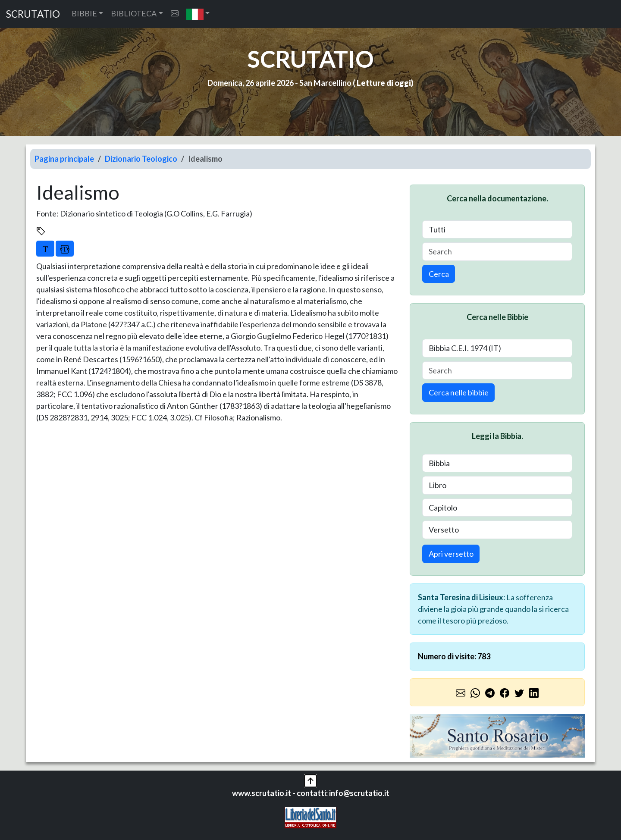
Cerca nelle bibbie (459, 392)
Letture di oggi (384, 83)
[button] (198, 14)
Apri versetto (451, 554)
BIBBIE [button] (84, 13)
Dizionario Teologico (141, 159)
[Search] (497, 252)
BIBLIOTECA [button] (134, 13)
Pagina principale (64, 159)
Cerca (439, 274)
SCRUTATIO (33, 14)
